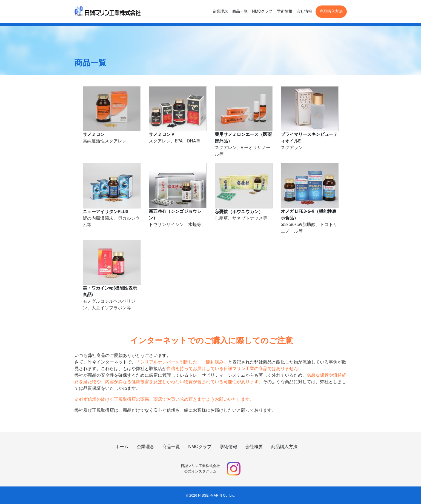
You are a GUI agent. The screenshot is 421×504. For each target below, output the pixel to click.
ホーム (122, 447)
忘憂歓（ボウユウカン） (239, 212)
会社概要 (254, 447)
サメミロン (94, 134)
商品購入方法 (331, 11)
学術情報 (285, 11)
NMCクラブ (262, 11)
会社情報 (304, 11)
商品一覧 (240, 11)
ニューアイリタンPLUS (106, 212)
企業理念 (220, 11)
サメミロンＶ (162, 134)
